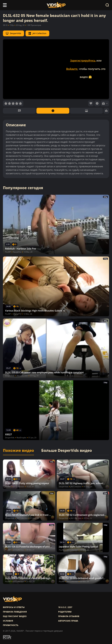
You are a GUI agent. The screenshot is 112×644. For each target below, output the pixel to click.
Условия (8, 621)
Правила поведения (15, 612)
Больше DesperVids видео (67, 450)
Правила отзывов (69, 616)
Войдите (72, 69)
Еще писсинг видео (15, 616)
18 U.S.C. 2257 (65, 607)
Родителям (65, 612)
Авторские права (68, 621)
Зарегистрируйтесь (83, 61)
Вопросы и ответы (14, 607)
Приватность (11, 625)
